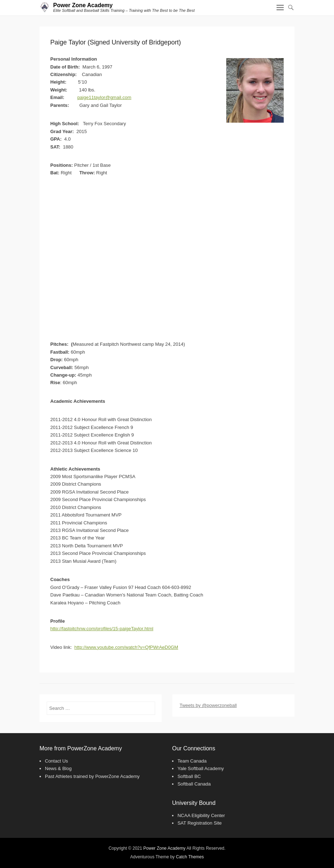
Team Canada (192, 761)
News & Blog (58, 768)
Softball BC (189, 776)
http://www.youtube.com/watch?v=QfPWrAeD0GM (126, 647)
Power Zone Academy (83, 5)
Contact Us (56, 761)
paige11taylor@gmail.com (104, 97)
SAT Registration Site (200, 823)
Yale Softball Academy (201, 768)
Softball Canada (194, 784)
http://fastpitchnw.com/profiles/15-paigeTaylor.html (102, 629)
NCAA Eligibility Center (201, 815)
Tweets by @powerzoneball (208, 705)
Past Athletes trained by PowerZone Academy (92, 776)
